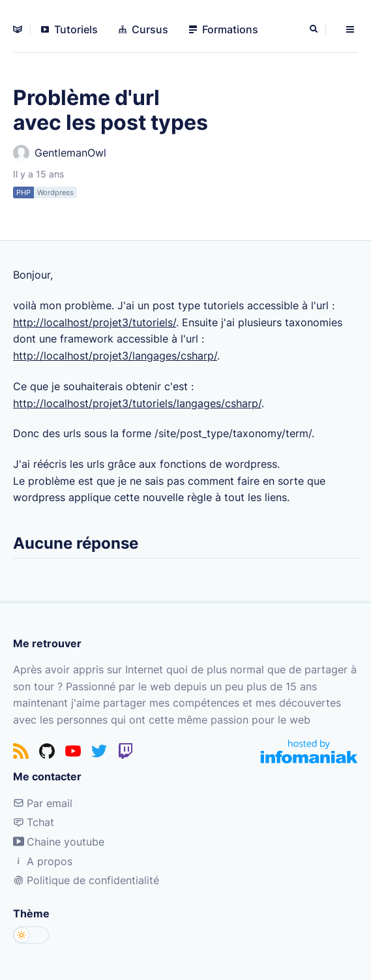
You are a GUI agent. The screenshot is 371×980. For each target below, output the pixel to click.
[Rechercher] (315, 29)
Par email (43, 803)
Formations (224, 29)
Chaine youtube (59, 842)
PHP (23, 192)
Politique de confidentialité (86, 880)
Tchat (34, 822)
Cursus (143, 29)
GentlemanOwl (60, 153)
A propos (43, 861)
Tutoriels (69, 29)
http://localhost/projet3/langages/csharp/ (115, 356)
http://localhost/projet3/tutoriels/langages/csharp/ (137, 403)
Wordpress (55, 192)
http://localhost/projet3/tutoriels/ (95, 322)
